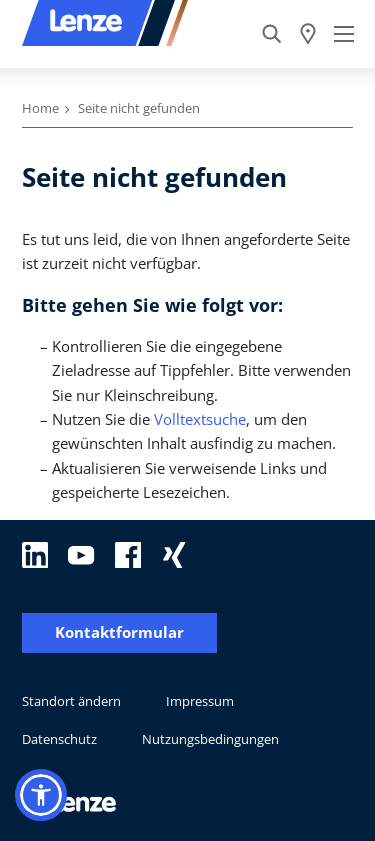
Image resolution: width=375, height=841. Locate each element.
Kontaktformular (119, 632)
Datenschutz (59, 739)
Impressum (200, 701)
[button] (41, 795)
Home (40, 108)
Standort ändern (71, 701)
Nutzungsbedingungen (210, 739)
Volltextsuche (200, 419)
